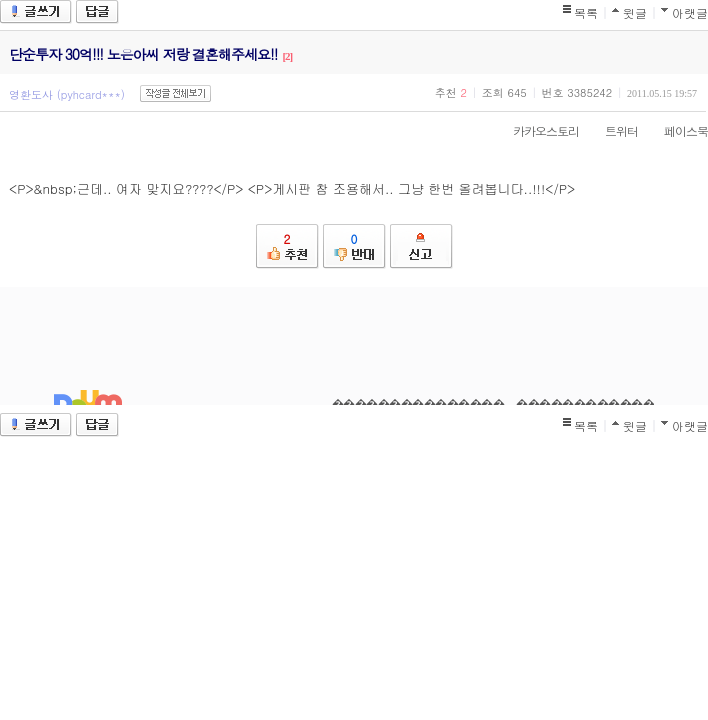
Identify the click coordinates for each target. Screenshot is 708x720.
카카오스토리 (536, 130)
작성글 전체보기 (175, 93)
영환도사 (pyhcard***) (67, 94)
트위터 (611, 130)
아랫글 (690, 12)
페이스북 (676, 130)
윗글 (635, 12)
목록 (586, 12)
